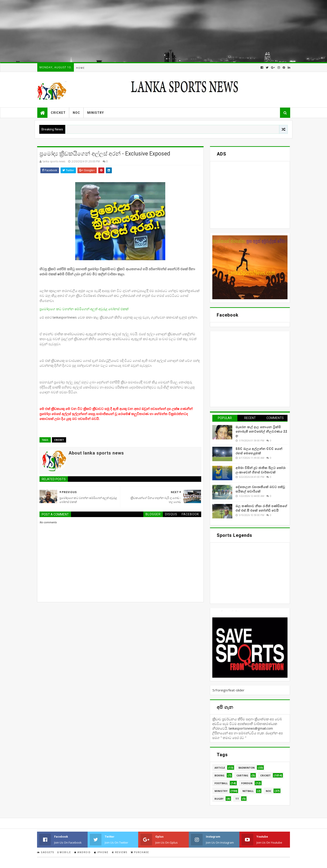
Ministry (96, 113)
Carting (242, 775)
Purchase (140, 852)
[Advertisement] (133, 31)
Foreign (247, 783)
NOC (76, 113)
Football (221, 783)
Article (220, 768)
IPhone (101, 852)
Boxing (220, 775)
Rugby (219, 799)
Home (80, 68)
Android (83, 852)
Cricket (58, 113)
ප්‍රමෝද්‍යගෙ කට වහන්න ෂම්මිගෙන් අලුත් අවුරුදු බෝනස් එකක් (84, 309)
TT (237, 799)
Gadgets (46, 852)
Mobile (64, 852)
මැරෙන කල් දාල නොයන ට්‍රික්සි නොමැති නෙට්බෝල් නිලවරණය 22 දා (261, 431)
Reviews (120, 852)
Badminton (247, 768)
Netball (248, 791)
